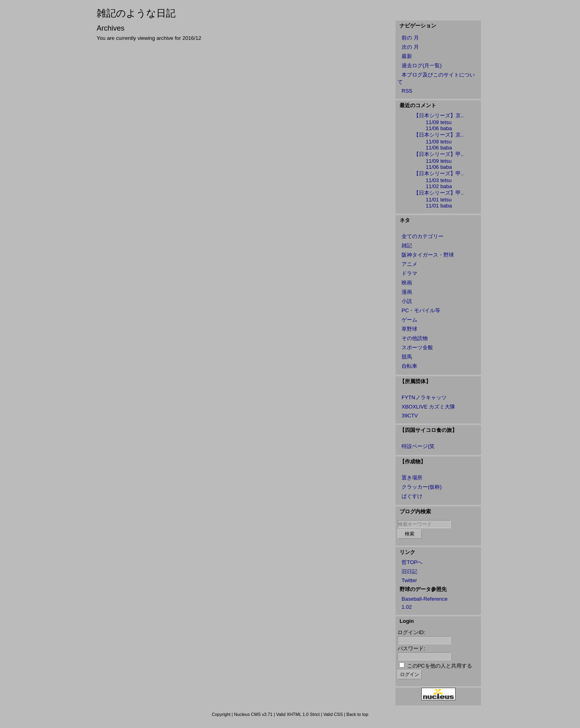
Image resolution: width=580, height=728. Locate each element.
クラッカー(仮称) (422, 487)
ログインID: (411, 632)
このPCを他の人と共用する (440, 666)
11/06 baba (439, 128)
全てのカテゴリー (423, 236)
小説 (407, 301)
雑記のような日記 (136, 13)
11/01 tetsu (439, 200)
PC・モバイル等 (421, 310)
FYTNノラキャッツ (424, 397)
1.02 (407, 607)
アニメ (409, 264)
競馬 (407, 357)
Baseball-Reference (425, 599)
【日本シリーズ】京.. (439, 115)
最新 (407, 56)
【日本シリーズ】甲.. (439, 154)
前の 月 (410, 38)
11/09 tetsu (439, 122)
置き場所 (412, 478)
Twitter (409, 580)
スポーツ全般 (417, 347)
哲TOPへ (412, 562)
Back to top (357, 714)
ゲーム (409, 320)
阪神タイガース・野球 (428, 255)
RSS (407, 91)
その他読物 (415, 338)
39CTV (410, 416)
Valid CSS (333, 714)
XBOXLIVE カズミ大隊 (428, 407)
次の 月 (410, 47)
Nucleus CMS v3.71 (253, 714)
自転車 (409, 366)
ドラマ (409, 273)
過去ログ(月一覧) (422, 65)
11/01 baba (439, 206)
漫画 (407, 292)
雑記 (407, 246)
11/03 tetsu (439, 180)
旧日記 (409, 571)
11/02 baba (439, 186)
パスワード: (411, 648)
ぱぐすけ (412, 496)
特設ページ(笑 (418, 446)
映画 (407, 283)
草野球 (409, 329)
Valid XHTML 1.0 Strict (298, 714)
